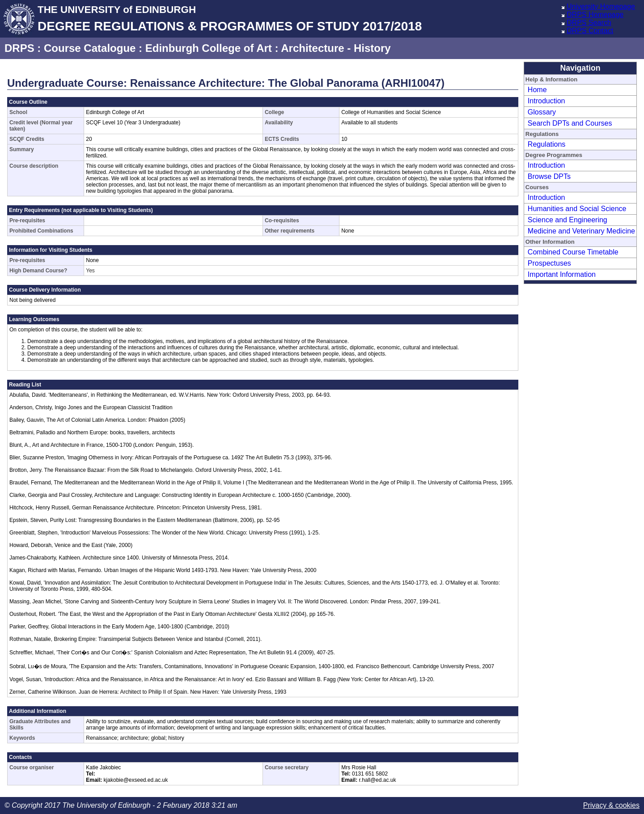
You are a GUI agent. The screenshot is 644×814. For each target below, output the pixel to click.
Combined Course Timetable (573, 252)
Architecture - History (336, 48)
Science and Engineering (568, 220)
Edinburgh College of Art (209, 48)
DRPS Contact (590, 31)
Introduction (547, 101)
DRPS (19, 48)
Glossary (542, 112)
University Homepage (601, 6)
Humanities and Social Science (577, 209)
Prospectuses (549, 263)
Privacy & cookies (611, 805)
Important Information (562, 274)
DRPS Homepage (595, 15)
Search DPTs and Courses (570, 123)
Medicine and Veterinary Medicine (581, 231)
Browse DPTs (549, 176)
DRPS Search (589, 23)
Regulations (547, 144)
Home (537, 90)
